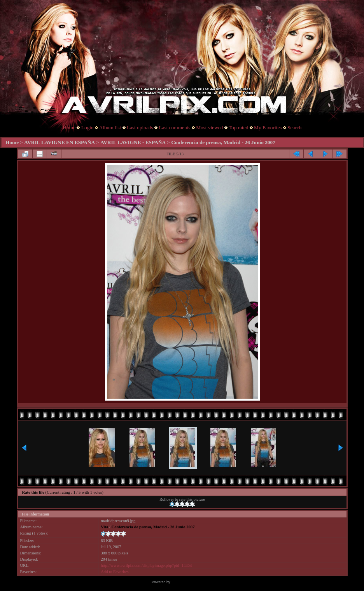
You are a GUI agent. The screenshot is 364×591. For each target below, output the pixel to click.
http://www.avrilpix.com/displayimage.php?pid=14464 (146, 565)
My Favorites (268, 128)
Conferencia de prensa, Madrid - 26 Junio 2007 (223, 142)
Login (87, 128)
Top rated (239, 128)
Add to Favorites (115, 572)
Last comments (174, 128)
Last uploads (140, 128)
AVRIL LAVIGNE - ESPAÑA (133, 142)
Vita (104, 527)
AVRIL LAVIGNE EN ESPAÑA (59, 142)
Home (69, 128)
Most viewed (209, 128)
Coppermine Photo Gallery (192, 582)
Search (294, 128)
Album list (110, 128)
